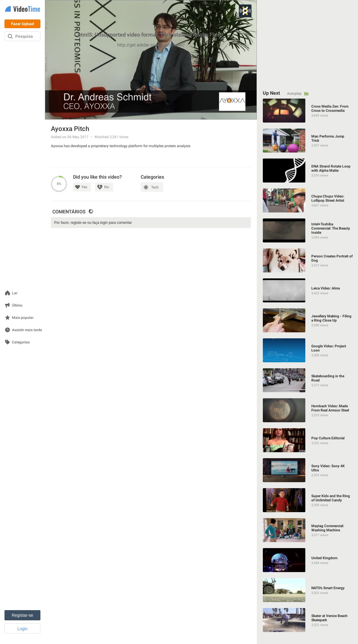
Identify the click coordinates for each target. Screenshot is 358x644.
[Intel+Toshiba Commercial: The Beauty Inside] (308, 230)
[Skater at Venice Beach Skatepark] (308, 620)
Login (22, 629)
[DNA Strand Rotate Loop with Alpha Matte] (308, 171)
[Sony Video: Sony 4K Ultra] (308, 470)
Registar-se (22, 615)
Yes (84, 187)
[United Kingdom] (308, 560)
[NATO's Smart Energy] (308, 590)
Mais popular (23, 318)
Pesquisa (24, 36)
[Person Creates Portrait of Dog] (308, 260)
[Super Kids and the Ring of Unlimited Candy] (308, 500)
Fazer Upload (22, 24)
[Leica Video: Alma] (308, 290)
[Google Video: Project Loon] (308, 350)
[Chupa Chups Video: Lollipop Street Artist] (308, 200)
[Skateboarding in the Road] (308, 380)
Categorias (21, 342)
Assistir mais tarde (27, 330)
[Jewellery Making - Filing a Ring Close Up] (308, 320)
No (107, 187)
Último (17, 306)
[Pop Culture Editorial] (308, 440)
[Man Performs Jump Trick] (308, 141)
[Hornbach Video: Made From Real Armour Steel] (308, 410)
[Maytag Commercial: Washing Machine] (308, 530)
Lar (15, 293)
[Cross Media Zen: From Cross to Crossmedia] (308, 111)
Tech (155, 187)
